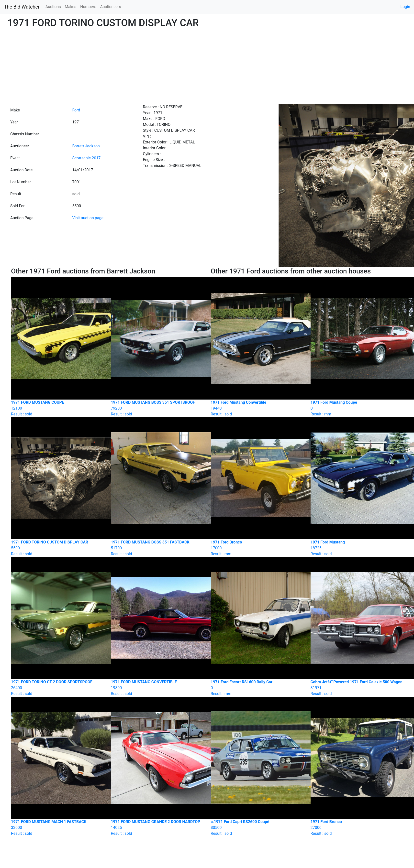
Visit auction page (88, 218)
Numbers (88, 7)
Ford (76, 110)
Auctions (53, 7)
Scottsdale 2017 (86, 158)
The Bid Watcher (22, 7)
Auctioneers (110, 7)
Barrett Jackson (86, 146)
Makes (71, 7)
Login (405, 7)
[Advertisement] (207, 67)
